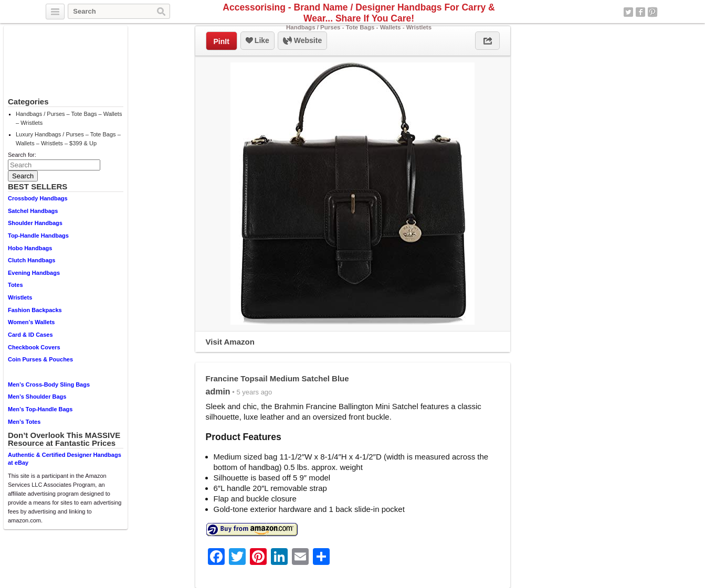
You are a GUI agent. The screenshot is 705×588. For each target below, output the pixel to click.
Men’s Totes (24, 422)
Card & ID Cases (30, 335)
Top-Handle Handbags (38, 236)
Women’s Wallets (31, 322)
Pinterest (653, 12)
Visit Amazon (230, 342)
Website (302, 41)
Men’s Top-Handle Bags (40, 409)
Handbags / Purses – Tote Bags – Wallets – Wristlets (69, 118)
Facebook (640, 12)
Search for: (22, 155)
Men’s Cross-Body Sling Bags (49, 384)
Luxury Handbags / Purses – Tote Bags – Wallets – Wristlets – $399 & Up (68, 139)
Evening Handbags (34, 273)
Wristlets (20, 297)
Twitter (628, 12)
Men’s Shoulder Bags (37, 397)
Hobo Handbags (30, 248)
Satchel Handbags (33, 211)
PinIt (222, 41)
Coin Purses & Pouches (40, 359)
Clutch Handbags (31, 260)
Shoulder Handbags (35, 223)
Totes (15, 285)
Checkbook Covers (34, 347)
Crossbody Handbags (38, 198)
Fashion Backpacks (35, 310)
